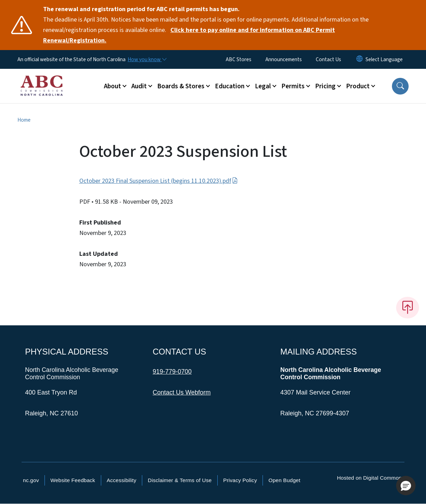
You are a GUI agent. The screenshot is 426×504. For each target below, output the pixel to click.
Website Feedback (73, 480)
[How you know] (147, 59)
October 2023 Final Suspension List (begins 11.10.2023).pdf (159, 181)
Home (24, 120)
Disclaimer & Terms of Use (180, 480)
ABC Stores (239, 59)
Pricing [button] (325, 86)
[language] (384, 59)
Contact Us (328, 59)
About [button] (112, 86)
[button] (400, 86)
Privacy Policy (240, 480)
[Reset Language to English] (360, 59)
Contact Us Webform (182, 392)
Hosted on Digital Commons (371, 478)
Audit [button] (139, 86)
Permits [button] (293, 86)
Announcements (284, 59)
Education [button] (230, 86)
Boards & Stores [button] (181, 86)
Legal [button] (263, 86)
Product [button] (358, 86)
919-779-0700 (172, 372)
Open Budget (284, 480)
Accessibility (122, 480)
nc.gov (31, 480)
